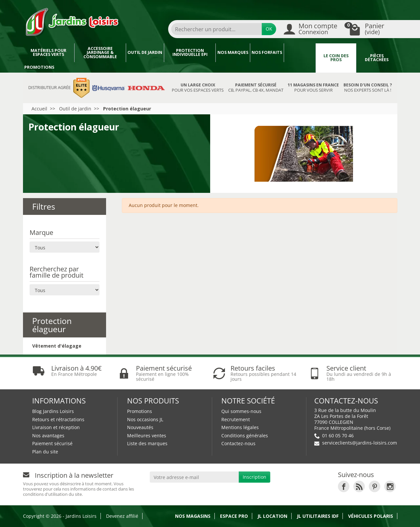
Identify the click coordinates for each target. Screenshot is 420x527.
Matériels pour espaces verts (48, 53)
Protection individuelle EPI (190, 53)
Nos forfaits (267, 52)
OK (269, 29)
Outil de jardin (145, 52)
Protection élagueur (52, 325)
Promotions (39, 67)
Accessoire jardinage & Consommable (100, 53)
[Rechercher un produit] (216, 29)
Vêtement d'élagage (57, 346)
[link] (344, 486)
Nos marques (233, 52)
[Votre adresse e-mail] (194, 477)
